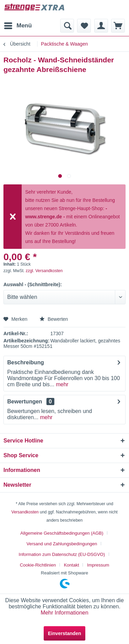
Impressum (98, 565)
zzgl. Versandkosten (44, 271)
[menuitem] (18, 26)
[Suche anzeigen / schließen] (67, 26)
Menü (18, 25)
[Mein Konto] (101, 26)
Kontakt (72, 565)
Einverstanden (64, 633)
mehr (61, 384)
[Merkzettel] (84, 26)
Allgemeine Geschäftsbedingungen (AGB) (62, 533)
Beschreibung (26, 362)
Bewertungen (25, 402)
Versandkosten (25, 512)
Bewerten (54, 319)
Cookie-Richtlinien (38, 565)
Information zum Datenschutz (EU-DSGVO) (62, 554)
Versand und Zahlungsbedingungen (62, 544)
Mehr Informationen (64, 613)
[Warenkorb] (118, 26)
